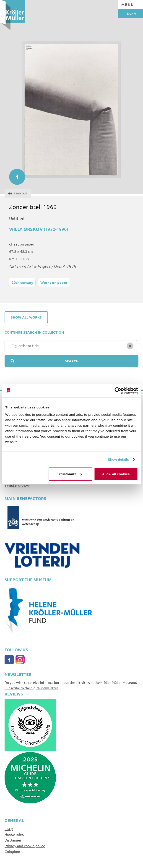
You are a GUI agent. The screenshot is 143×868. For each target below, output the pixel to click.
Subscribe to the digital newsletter (31, 688)
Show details (118, 459)
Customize (71, 474)
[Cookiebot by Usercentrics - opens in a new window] (118, 391)
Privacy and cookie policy (25, 846)
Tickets (131, 14)
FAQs (9, 829)
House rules (14, 834)
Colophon (12, 851)
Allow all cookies (116, 474)
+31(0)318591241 (18, 485)
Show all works (26, 317)
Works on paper (54, 282)
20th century (22, 282)
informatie (15, 175)
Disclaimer (13, 840)
